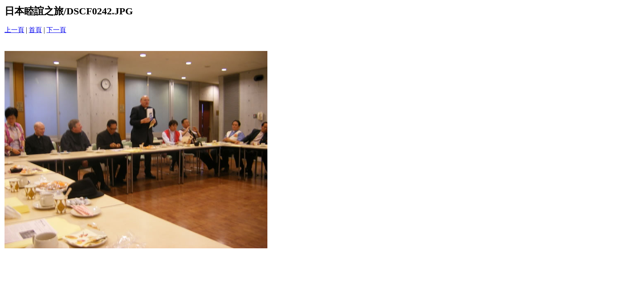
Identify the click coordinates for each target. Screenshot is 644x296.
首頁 (35, 30)
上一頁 (14, 30)
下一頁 (56, 30)
